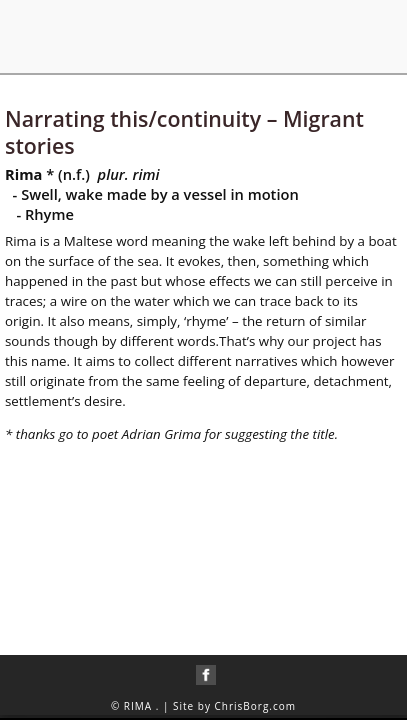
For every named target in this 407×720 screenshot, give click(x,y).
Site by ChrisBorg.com (234, 706)
